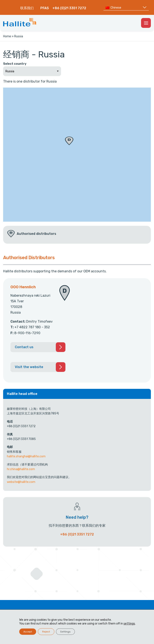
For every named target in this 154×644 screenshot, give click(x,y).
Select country (15, 64)
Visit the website (29, 367)
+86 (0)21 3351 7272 (69, 8)
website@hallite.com (21, 482)
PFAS (45, 8)
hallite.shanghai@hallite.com (26, 456)
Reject (46, 632)
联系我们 (27, 8)
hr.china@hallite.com (21, 469)
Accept (28, 632)
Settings (65, 632)
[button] (69, 141)
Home (7, 36)
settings (129, 624)
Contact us (24, 347)
